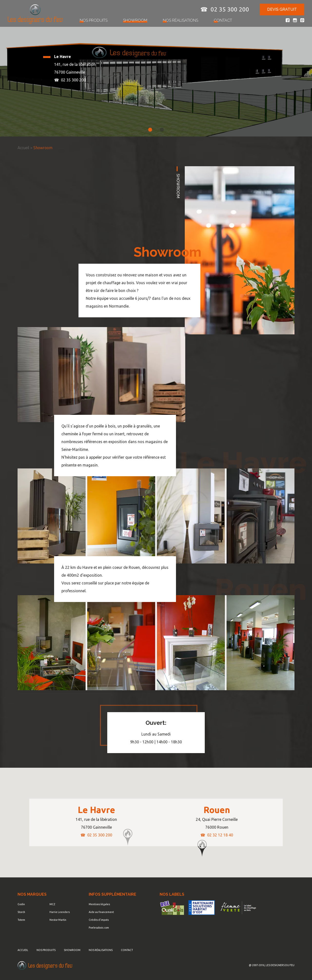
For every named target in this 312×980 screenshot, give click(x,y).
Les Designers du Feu (45, 965)
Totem (21, 920)
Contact (223, 20)
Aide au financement (101, 912)
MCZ (52, 904)
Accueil (23, 148)
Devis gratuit (282, 9)
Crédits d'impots (99, 920)
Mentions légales (99, 904)
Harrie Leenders (60, 912)
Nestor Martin (58, 920)
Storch (21, 912)
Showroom (135, 20)
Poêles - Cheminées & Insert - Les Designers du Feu (35, 14)
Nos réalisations (180, 20)
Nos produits (94, 20)
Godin (21, 904)
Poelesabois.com (99, 928)
